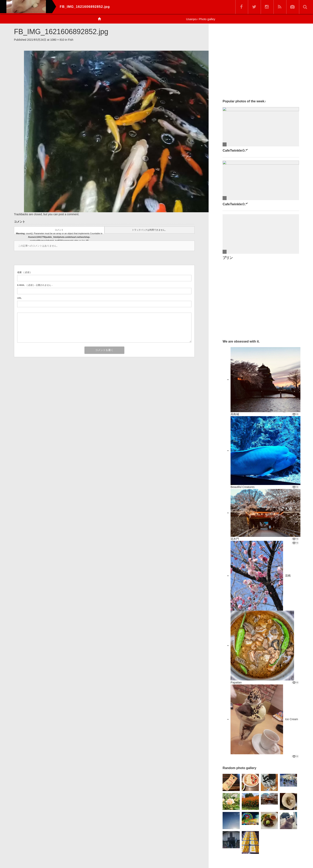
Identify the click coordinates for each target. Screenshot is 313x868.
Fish (71, 40)
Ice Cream (292, 719)
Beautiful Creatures (243, 487)
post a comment (69, 214)
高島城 (235, 414)
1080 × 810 (57, 40)
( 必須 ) (24, 272)
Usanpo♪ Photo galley (201, 19)
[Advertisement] (261, 60)
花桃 (288, 576)
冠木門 (235, 539)
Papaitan (236, 682)
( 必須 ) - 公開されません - (35, 285)
